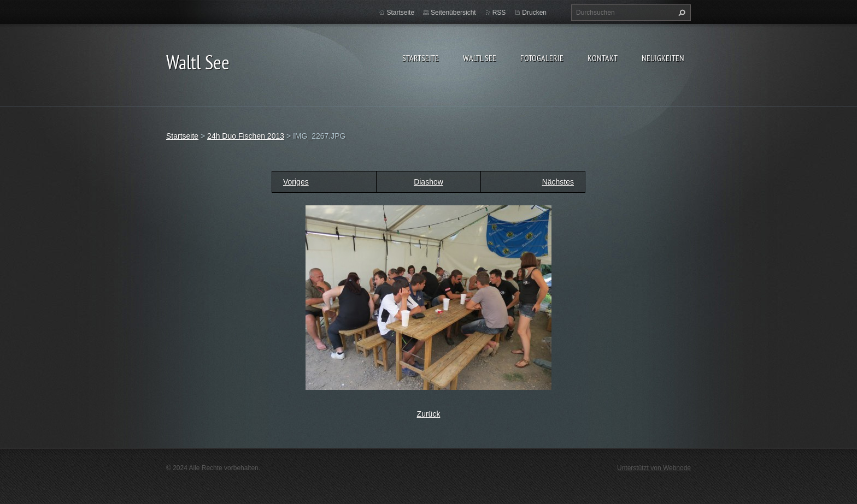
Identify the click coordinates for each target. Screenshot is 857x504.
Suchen (680, 13)
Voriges (296, 182)
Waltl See (480, 58)
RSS (499, 13)
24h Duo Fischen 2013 (246, 136)
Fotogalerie (542, 58)
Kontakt (603, 58)
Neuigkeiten (663, 58)
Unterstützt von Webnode (654, 468)
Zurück (429, 414)
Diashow (428, 182)
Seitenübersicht (453, 13)
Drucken (534, 13)
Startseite (421, 58)
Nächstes (558, 182)
